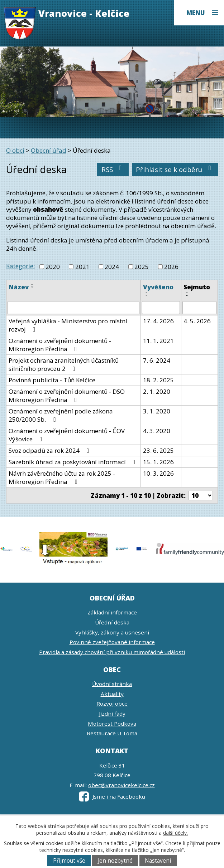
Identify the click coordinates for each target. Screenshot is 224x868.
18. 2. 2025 (158, 380)
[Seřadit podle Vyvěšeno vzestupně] (147, 293)
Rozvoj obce (112, 703)
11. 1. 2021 (158, 341)
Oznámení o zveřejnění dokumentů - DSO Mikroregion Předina (67, 396)
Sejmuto (197, 287)
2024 (112, 267)
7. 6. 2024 (157, 360)
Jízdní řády (112, 713)
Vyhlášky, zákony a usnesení (112, 632)
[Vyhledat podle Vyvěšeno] (161, 308)
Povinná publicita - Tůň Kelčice (52, 380)
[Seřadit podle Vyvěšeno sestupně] (147, 295)
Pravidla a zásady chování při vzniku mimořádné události (112, 652)
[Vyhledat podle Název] (73, 308)
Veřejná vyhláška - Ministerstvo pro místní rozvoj (68, 325)
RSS (113, 169)
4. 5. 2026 (197, 321)
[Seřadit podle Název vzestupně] (33, 284)
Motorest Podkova (112, 724)
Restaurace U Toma (112, 733)
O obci (15, 150)
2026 (171, 267)
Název (19, 287)
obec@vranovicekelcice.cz (121, 785)
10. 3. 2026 (158, 473)
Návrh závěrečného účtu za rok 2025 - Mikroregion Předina (62, 477)
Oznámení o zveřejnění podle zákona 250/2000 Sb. (61, 415)
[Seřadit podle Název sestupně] (33, 287)
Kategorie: (20, 266)
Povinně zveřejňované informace (112, 642)
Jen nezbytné (115, 861)
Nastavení (158, 861)
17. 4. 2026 (158, 321)
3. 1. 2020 (157, 411)
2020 (53, 267)
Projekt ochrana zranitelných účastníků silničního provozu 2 (64, 364)
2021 (82, 267)
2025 (142, 267)
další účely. (175, 833)
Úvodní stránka (112, 684)
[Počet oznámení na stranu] (201, 496)
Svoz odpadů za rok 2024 (50, 450)
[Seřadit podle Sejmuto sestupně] (187, 295)
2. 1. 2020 (157, 391)
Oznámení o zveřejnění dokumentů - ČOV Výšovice (67, 435)
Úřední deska (112, 622)
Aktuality (112, 694)
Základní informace (112, 612)
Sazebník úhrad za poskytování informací (73, 462)
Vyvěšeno (158, 287)
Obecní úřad (49, 150)
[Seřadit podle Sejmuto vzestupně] (187, 293)
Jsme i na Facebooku (112, 796)
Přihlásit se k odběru (175, 169)
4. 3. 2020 (157, 431)
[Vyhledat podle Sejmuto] (199, 308)
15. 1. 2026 (158, 462)
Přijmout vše (69, 861)
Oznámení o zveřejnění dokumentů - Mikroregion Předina (60, 345)
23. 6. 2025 (158, 450)
